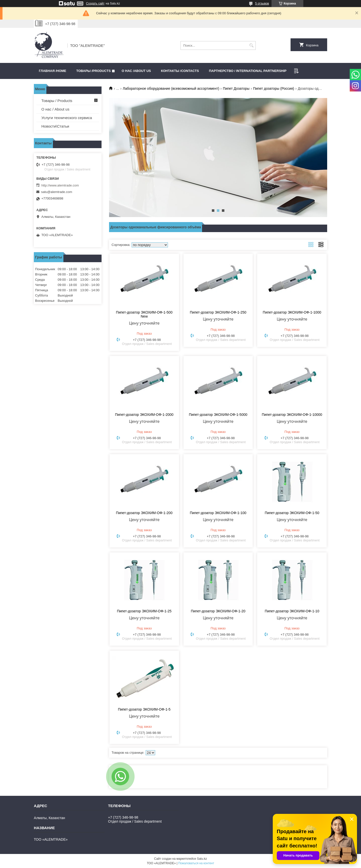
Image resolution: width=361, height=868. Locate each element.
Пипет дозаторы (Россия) (274, 88)
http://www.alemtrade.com (60, 185)
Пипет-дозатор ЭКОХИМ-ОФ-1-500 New (144, 314)
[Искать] (251, 45)
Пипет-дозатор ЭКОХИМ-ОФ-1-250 (218, 312)
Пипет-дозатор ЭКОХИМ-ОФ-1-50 (292, 513)
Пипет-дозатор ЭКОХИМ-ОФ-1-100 (218, 513)
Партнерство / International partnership (248, 71)
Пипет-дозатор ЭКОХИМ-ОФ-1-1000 (292, 312)
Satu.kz (202, 859)
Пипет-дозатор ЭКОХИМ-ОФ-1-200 (144, 513)
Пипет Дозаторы (236, 88)
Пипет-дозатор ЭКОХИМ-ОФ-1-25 (144, 611)
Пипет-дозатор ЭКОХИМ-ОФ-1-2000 (144, 415)
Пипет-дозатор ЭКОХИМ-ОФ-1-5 (144, 709)
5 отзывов (262, 4)
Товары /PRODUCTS (93, 71)
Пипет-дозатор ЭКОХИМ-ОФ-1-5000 (218, 415)
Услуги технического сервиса (67, 118)
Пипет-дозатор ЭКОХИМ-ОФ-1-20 (218, 611)
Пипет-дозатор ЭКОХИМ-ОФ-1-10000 (292, 415)
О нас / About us (55, 109)
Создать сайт (95, 4)
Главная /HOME (53, 71)
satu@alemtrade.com (57, 192)
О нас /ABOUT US (136, 71)
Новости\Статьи (55, 126)
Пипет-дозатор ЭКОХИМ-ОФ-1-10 (292, 611)
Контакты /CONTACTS (180, 71)
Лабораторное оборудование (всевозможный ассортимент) (171, 88)
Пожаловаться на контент (196, 863)
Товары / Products (57, 101)
